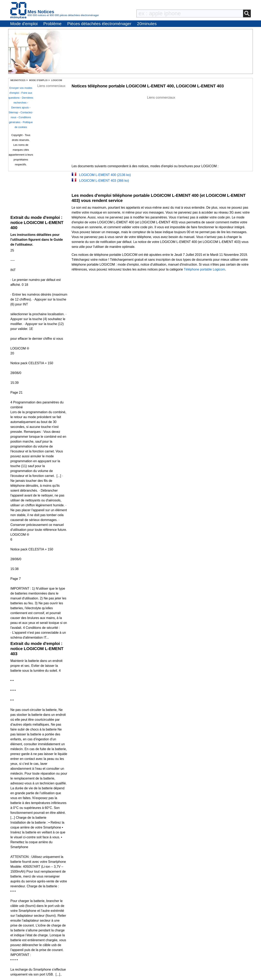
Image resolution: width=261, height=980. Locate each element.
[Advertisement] (161, 129)
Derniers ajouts (20, 107)
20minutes (147, 24)
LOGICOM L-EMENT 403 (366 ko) (104, 181)
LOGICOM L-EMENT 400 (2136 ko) (105, 175)
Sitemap (13, 112)
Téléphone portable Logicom (204, 269)
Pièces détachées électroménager (99, 24)
